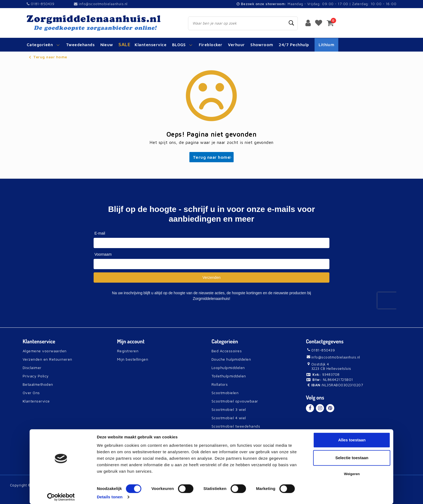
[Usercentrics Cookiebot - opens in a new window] (61, 497)
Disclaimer (32, 368)
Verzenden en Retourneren (47, 359)
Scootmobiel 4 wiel (229, 418)
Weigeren (352, 474)
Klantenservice (36, 401)
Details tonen (110, 497)
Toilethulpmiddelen (229, 376)
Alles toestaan (352, 440)
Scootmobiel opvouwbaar (235, 401)
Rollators (220, 384)
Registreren (128, 351)
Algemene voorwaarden (45, 351)
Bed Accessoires (227, 351)
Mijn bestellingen (133, 359)
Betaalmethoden (38, 384)
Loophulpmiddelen (228, 368)
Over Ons (31, 393)
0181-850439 (40, 4)
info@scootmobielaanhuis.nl (101, 4)
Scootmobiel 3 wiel (229, 409)
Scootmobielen (225, 393)
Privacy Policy (36, 376)
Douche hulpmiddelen (231, 359)
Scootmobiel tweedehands (236, 426)
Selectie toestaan (352, 458)
